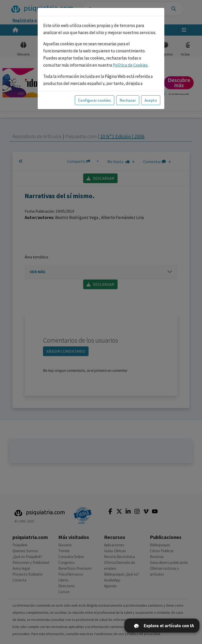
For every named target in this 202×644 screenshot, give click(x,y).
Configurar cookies (95, 100)
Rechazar (128, 100)
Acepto (151, 100)
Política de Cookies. (131, 65)
